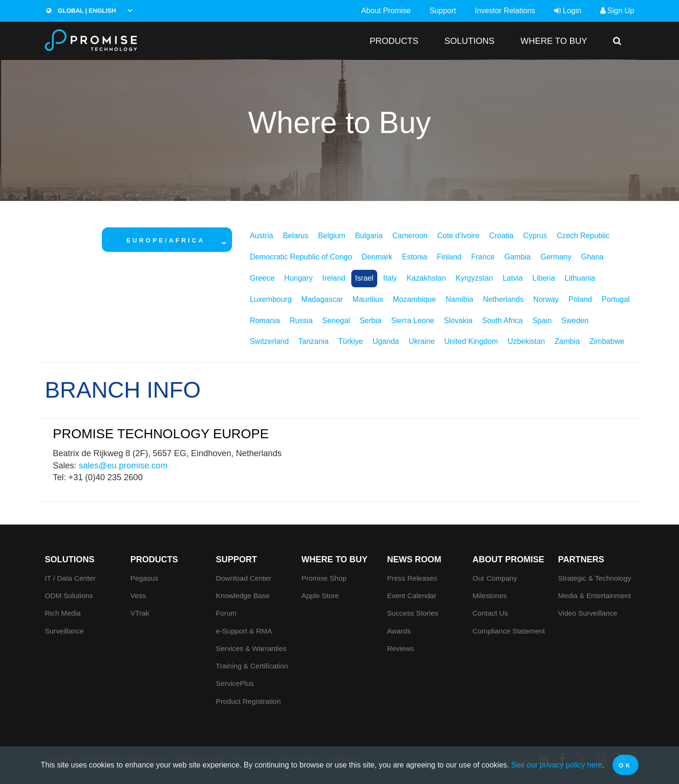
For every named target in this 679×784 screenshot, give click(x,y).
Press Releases (412, 578)
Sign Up (617, 11)
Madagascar (322, 299)
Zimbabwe (607, 341)
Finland (449, 257)
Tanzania (314, 341)
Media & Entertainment (595, 596)
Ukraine (422, 341)
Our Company (495, 578)
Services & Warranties (251, 648)
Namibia (460, 299)
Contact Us (490, 613)
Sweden (575, 321)
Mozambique (414, 299)
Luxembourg (271, 299)
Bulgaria (369, 236)
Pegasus (144, 578)
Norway (546, 299)
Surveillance (64, 631)
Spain (542, 321)
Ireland (334, 278)
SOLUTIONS (469, 41)
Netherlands (503, 299)
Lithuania (580, 278)
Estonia (414, 257)
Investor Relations (505, 11)
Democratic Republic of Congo (301, 257)
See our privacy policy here (557, 765)
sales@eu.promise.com (123, 466)
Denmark (377, 257)
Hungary (298, 278)
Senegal (336, 321)
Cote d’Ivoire (458, 236)
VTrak (140, 613)
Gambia (517, 257)
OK (625, 765)
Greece (262, 278)
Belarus (296, 236)
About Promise (386, 11)
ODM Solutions (69, 596)
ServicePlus (235, 683)
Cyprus (535, 236)
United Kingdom (471, 341)
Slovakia (458, 321)
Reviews (401, 648)
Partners (581, 559)
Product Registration (248, 701)
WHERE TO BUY (554, 41)
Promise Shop (324, 578)
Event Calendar (412, 596)
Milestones (490, 596)
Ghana (592, 257)
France (483, 257)
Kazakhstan (426, 278)
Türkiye (350, 341)
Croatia (501, 236)
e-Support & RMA (244, 631)
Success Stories (413, 613)
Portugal (616, 299)
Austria (262, 236)
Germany (556, 257)
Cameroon (410, 236)
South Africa (502, 321)
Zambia (567, 341)
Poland (580, 299)
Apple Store (320, 596)
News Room (414, 559)
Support (443, 11)
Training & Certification (252, 666)
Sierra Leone (413, 321)
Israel (364, 278)
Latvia (513, 278)
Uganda (386, 341)
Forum (226, 613)
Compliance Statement (509, 631)
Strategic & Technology (595, 578)
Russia (301, 321)
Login (568, 11)
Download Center (244, 578)
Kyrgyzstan (474, 278)
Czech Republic (583, 236)
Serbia (371, 321)
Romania (265, 321)
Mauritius (368, 299)
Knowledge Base (243, 596)
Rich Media (63, 613)
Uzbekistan (526, 341)
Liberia (544, 278)
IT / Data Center (70, 578)
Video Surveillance (588, 613)
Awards (399, 631)
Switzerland (269, 341)
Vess (138, 596)
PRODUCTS (394, 41)
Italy (390, 278)
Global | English (81, 11)
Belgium (332, 236)
